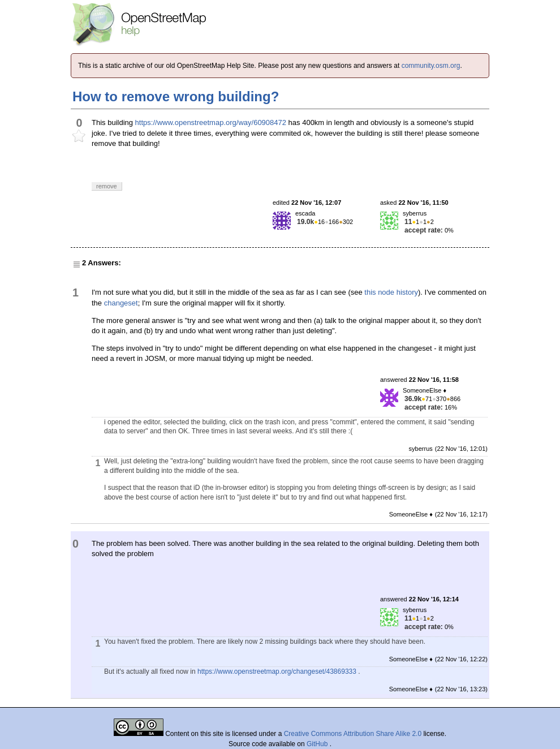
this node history (391, 292)
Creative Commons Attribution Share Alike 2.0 (353, 734)
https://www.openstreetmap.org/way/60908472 (211, 122)
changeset (121, 303)
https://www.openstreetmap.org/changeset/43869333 (277, 671)
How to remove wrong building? (176, 96)
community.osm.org (431, 66)
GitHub (318, 744)
